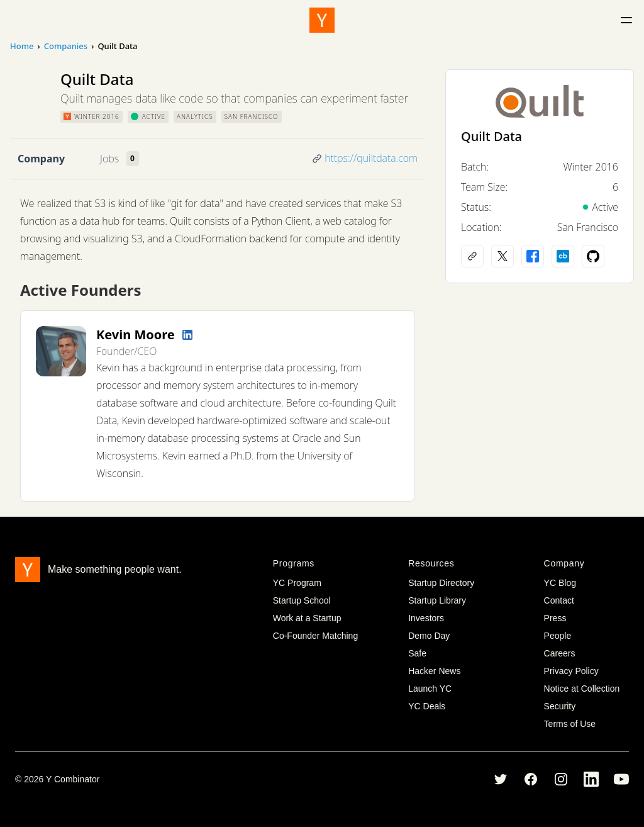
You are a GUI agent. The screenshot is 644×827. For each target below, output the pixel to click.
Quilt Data (491, 136)
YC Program (297, 583)
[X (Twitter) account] (502, 256)
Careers (560, 653)
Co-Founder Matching (315, 636)
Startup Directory (441, 583)
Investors (426, 618)
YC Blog (560, 583)
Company (41, 159)
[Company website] (472, 256)
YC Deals (427, 706)
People (558, 636)
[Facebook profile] (533, 256)
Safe (417, 653)
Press (555, 618)
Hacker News (434, 671)
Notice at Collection (582, 689)
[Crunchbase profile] (563, 256)
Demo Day (429, 636)
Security (560, 706)
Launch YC (430, 689)
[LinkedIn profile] (187, 335)
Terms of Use (570, 724)
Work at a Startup (307, 618)
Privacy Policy (571, 671)
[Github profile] (593, 256)
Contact (559, 600)
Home (22, 46)
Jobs (109, 159)
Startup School (302, 600)
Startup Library (437, 600)
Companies (66, 46)
